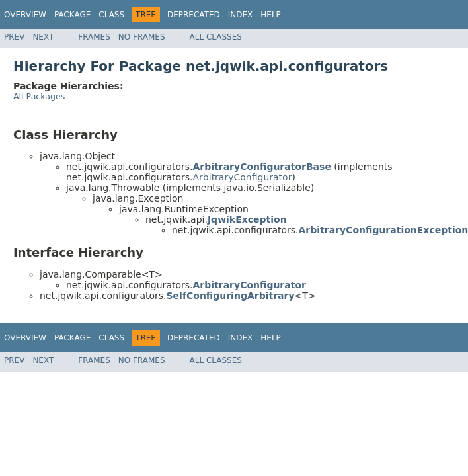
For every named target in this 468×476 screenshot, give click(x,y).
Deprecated (194, 15)
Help (271, 15)
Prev (14, 37)
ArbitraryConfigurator (243, 177)
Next (43, 37)
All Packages (39, 96)
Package (72, 15)
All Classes (216, 37)
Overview (25, 15)
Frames (94, 37)
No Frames (142, 37)
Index (241, 15)
